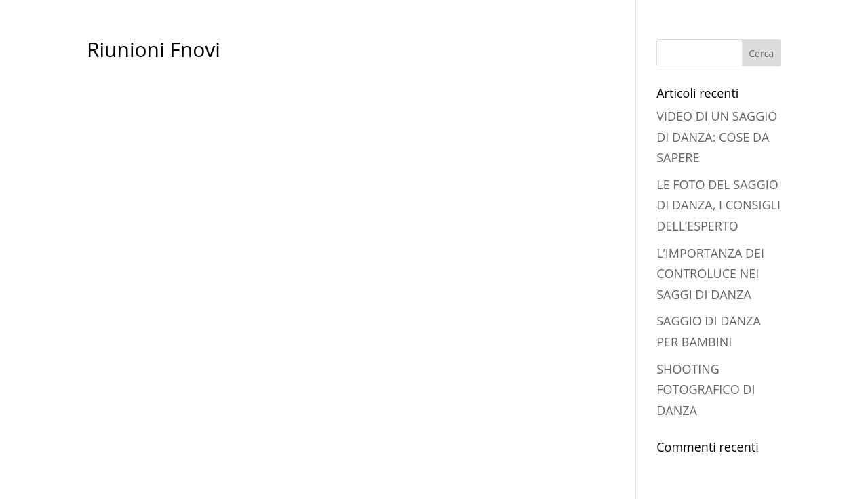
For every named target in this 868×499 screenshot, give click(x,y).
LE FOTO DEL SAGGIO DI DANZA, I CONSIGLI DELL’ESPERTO (718, 205)
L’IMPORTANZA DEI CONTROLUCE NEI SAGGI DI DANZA (710, 274)
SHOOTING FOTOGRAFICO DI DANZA (706, 390)
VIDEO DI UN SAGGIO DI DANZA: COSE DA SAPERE (717, 137)
